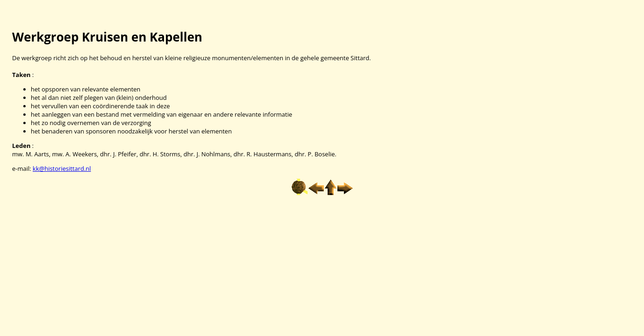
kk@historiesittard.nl (62, 168)
